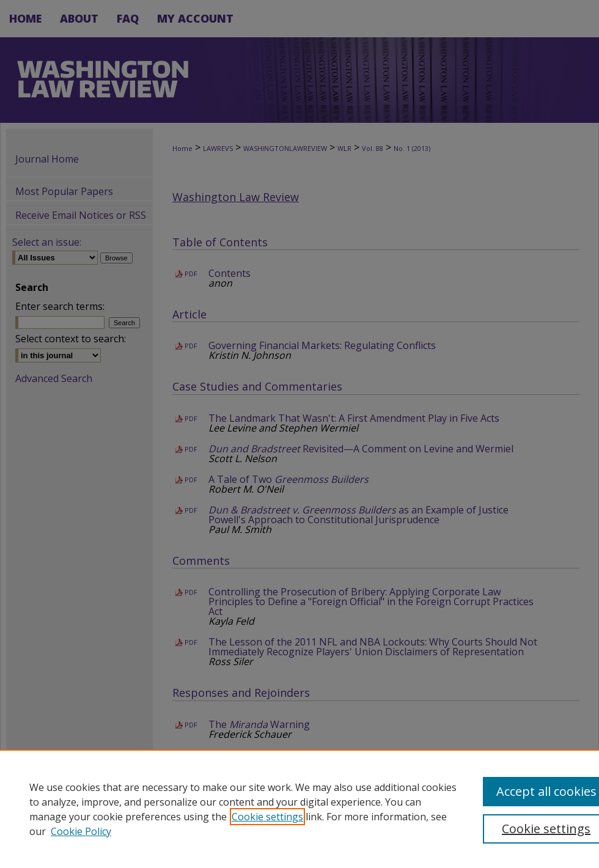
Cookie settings (267, 817)
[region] (299, 809)
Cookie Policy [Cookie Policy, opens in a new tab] (81, 831)
